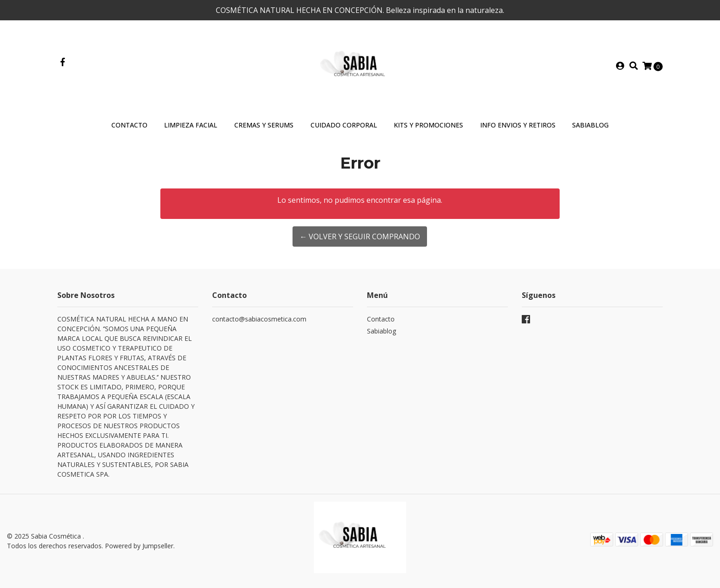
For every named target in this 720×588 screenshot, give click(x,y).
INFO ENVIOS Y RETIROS (518, 125)
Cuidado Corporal (344, 125)
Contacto (129, 125)
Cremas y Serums (264, 125)
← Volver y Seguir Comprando (360, 236)
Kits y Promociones (428, 125)
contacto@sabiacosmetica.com (259, 319)
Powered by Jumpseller (139, 546)
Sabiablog (381, 331)
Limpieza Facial (191, 125)
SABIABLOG (590, 125)
